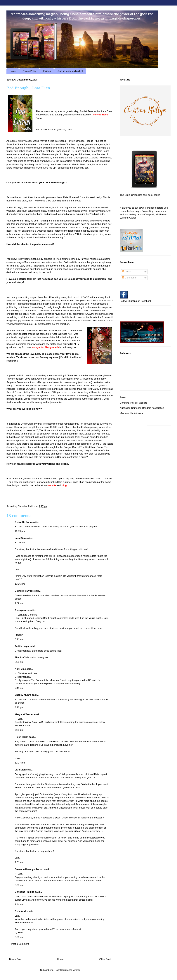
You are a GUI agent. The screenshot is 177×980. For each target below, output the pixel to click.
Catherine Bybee (24, 591)
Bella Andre (21, 911)
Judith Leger (22, 646)
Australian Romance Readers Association (142, 408)
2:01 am (19, 862)
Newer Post (15, 959)
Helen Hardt (21, 737)
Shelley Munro (23, 695)
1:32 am (19, 603)
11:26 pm (20, 584)
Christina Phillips (25, 892)
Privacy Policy (29, 71)
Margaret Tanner (24, 714)
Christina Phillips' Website (134, 403)
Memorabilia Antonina (131, 413)
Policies (47, 71)
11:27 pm (20, 763)
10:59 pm (20, 531)
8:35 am (19, 885)
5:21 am (19, 639)
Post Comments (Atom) (67, 970)
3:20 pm (19, 707)
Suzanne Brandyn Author (29, 869)
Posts (126, 272)
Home (13, 71)
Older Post (105, 959)
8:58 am (19, 937)
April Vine (20, 669)
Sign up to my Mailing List (70, 71)
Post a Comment (20, 944)
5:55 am (19, 662)
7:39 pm (19, 730)
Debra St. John (23, 522)
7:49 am (19, 688)
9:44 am (19, 904)
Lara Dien (20, 538)
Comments (129, 278)
